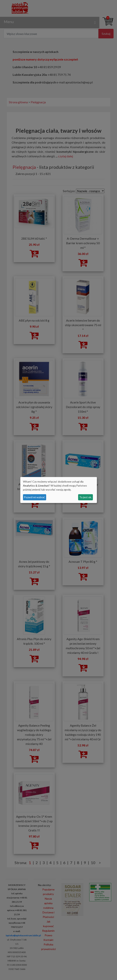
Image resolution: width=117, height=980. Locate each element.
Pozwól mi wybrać (34, 497)
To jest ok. (85, 497)
